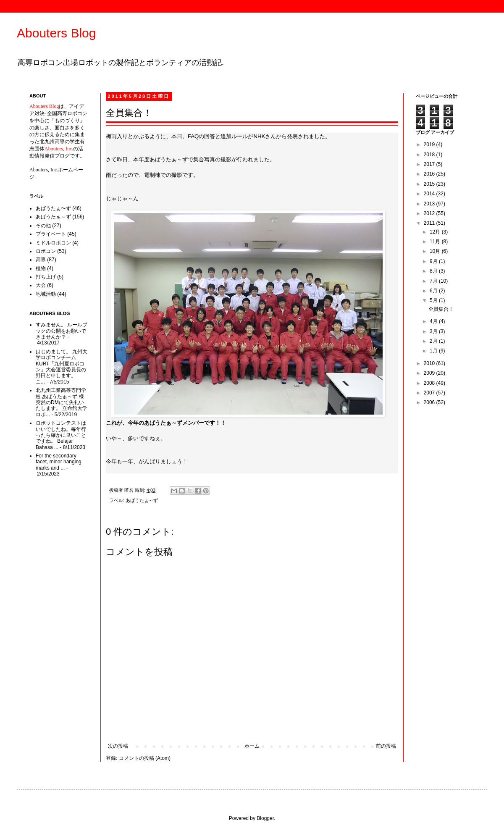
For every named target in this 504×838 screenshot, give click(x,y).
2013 (430, 204)
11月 (436, 242)
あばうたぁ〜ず (53, 208)
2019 (430, 144)
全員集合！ (441, 309)
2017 (430, 164)
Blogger (265, 818)
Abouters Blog (56, 33)
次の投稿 (118, 746)
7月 (434, 281)
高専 (41, 260)
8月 (434, 271)
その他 (43, 226)
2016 (430, 174)
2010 (430, 363)
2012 (430, 213)
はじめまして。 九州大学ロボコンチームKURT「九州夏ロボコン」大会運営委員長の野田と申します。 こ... (62, 367)
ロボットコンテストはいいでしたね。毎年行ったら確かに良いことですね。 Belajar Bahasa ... (61, 435)
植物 (41, 268)
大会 (41, 285)
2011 (430, 223)
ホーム (252, 746)
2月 (434, 341)
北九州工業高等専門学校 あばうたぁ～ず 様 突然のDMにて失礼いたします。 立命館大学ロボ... (62, 402)
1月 (434, 351)
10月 (436, 251)
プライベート (51, 234)
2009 (430, 373)
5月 (434, 300)
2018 (430, 155)
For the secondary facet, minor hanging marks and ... (59, 462)
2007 (430, 393)
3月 (434, 331)
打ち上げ (46, 277)
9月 (434, 261)
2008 (430, 383)
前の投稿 (386, 746)
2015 (430, 184)
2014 (430, 194)
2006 (430, 402)
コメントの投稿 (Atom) (145, 758)
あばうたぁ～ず (142, 500)
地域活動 (46, 294)
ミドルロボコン (53, 243)
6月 (434, 291)
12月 (436, 232)
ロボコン (46, 251)
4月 (434, 321)
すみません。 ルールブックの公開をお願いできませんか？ (62, 331)
